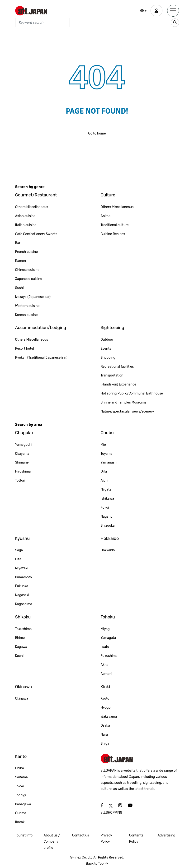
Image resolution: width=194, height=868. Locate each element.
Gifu (104, 471)
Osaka (105, 726)
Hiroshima (23, 471)
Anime (106, 216)
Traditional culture (115, 225)
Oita (18, 559)
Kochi (19, 656)
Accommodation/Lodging (41, 328)
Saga (19, 550)
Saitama (21, 777)
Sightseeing (113, 328)
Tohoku (108, 617)
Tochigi (21, 795)
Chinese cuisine (27, 270)
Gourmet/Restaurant (36, 195)
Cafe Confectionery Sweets (36, 234)
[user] (156, 11)
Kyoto (105, 699)
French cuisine (27, 252)
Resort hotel (25, 349)
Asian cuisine (25, 216)
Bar (18, 243)
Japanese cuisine (29, 279)
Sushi (19, 288)
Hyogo (106, 708)
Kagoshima (24, 604)
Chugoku (24, 433)
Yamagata (108, 638)
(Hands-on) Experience (118, 384)
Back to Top (97, 864)
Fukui (105, 508)
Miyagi (106, 629)
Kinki (105, 687)
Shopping (108, 358)
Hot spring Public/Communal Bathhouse (132, 393)
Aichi (104, 480)
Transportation (112, 375)
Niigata (106, 490)
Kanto (21, 757)
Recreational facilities (117, 367)
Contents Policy (136, 838)
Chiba (20, 768)
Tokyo (20, 786)
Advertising (167, 835)
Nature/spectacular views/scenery (127, 411)
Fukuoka (22, 586)
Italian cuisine (26, 225)
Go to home (97, 133)
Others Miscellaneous (32, 207)
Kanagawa (23, 804)
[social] (102, 805)
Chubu (107, 433)
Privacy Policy (106, 838)
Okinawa (24, 687)
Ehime (20, 638)
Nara (104, 735)
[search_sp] (175, 23)
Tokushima (24, 629)
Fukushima (109, 656)
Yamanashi (109, 462)
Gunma (21, 813)
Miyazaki (22, 568)
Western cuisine (27, 306)
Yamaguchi (24, 445)
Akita (105, 665)
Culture (108, 195)
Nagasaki (22, 595)
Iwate (105, 647)
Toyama (107, 454)
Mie (103, 445)
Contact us (81, 835)
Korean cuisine (26, 315)
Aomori (106, 674)
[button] (143, 11)
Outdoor (107, 340)
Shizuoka (108, 526)
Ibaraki (20, 822)
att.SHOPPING (111, 813)
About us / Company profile (52, 842)
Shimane (22, 462)
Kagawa (21, 647)
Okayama (22, 454)
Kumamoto (24, 577)
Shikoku (23, 617)
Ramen (21, 261)
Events (106, 349)
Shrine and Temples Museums (124, 402)
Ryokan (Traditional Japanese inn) (41, 358)
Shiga (105, 744)
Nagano (107, 517)
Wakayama (109, 717)
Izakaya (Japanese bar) (33, 297)
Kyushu (23, 538)
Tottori (20, 480)
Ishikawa (107, 499)
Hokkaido (110, 538)
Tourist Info (24, 835)
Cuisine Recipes (113, 234)
